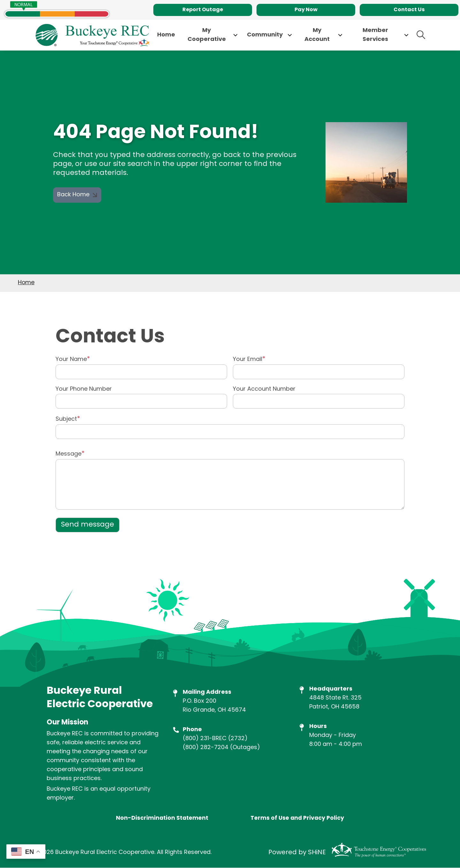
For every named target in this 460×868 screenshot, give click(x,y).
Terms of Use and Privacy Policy (298, 819)
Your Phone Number (84, 389)
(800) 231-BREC (205, 739)
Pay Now (306, 10)
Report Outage (203, 10)
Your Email (248, 360)
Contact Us (409, 10)
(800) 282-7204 (206, 748)
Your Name (71, 360)
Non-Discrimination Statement (161, 819)
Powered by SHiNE (297, 853)
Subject (66, 419)
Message (69, 454)
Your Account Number (264, 389)
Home (26, 283)
